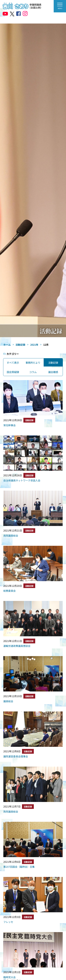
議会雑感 (53, 372)
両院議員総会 (11, 536)
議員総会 (8, 701)
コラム (33, 372)
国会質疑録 (13, 372)
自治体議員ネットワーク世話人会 (22, 480)
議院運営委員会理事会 (16, 756)
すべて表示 (13, 363)
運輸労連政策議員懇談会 (17, 646)
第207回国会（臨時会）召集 (19, 867)
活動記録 (53, 363)
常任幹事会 (10, 425)
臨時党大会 (10, 977)
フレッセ (8, 922)
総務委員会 (10, 591)
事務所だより (33, 363)
